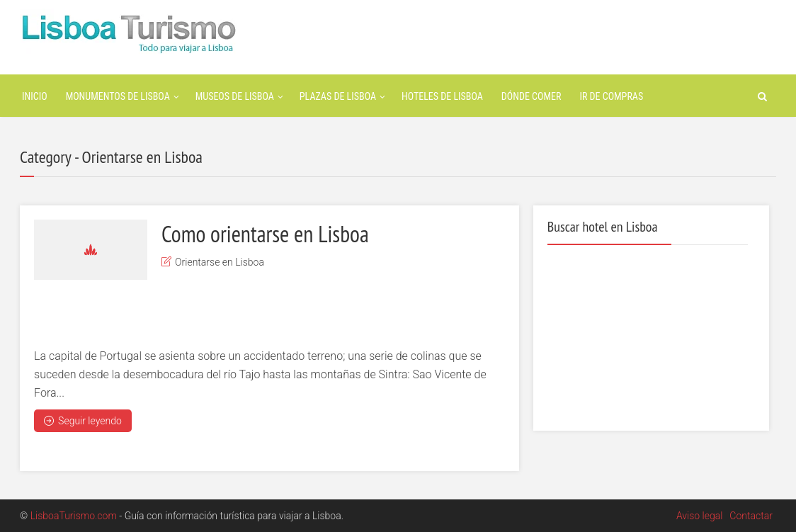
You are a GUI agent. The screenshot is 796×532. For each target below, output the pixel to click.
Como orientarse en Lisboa (265, 234)
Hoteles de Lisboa (442, 96)
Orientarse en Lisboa (220, 262)
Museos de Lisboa (235, 96)
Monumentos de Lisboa (118, 96)
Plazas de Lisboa (338, 96)
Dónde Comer (531, 96)
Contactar (751, 516)
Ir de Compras (611, 96)
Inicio (35, 96)
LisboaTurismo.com (74, 516)
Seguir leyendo (83, 421)
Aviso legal (699, 516)
